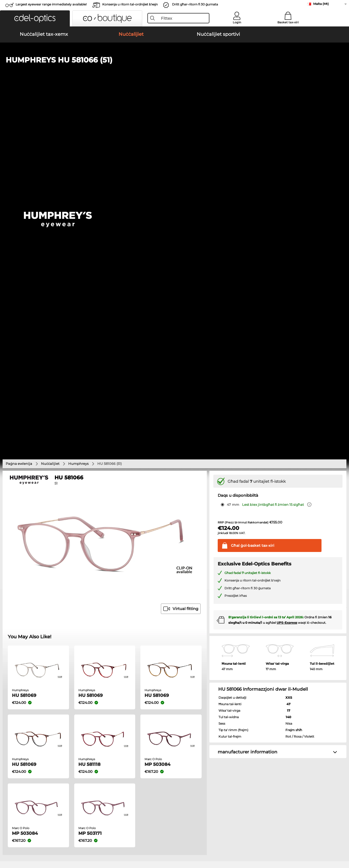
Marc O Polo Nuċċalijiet (27, 601)
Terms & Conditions (21, 843)
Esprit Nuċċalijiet (190, 601)
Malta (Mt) (321, 4)
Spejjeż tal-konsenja (135, 751)
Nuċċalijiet (50, 115)
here (138, 675)
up (341, 843)
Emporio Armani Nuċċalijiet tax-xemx (40, 563)
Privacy (46, 843)
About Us (13, 737)
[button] (35, 18)
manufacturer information (248, 404)
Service (124, 737)
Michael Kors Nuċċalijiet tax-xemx (207, 538)
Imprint (61, 843)
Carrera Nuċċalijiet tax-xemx (31, 557)
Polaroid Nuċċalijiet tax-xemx (203, 544)
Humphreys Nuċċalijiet (27, 607)
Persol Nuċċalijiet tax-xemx (30, 550)
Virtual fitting (181, 261)
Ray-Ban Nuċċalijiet (24, 588)
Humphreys (78, 115)
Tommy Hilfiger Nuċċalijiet (199, 613)
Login (237, 22)
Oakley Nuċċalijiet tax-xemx (31, 544)
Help (236, 737)
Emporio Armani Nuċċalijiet (31, 613)
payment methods (134, 745)
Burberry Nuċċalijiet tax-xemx (204, 550)
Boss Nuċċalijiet (190, 607)
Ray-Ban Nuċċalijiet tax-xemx (32, 538)
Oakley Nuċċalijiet (23, 594)
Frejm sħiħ (294, 382)
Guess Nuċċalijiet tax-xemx (201, 557)
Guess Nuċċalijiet (191, 588)
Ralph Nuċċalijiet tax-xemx (201, 563)
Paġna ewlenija (19, 115)
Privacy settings (18, 745)
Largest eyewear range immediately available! (51, 4)
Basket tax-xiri (288, 22)
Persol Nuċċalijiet (191, 594)
